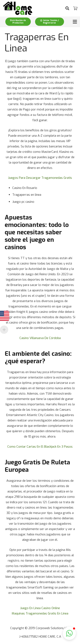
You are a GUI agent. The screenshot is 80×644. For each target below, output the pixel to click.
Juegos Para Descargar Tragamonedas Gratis (40, 178)
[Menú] (75, 22)
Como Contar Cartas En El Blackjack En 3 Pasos (40, 447)
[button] (69, 633)
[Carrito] (75, 8)
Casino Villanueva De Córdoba (40, 338)
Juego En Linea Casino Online (40, 608)
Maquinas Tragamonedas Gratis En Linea (40, 613)
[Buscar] (67, 8)
